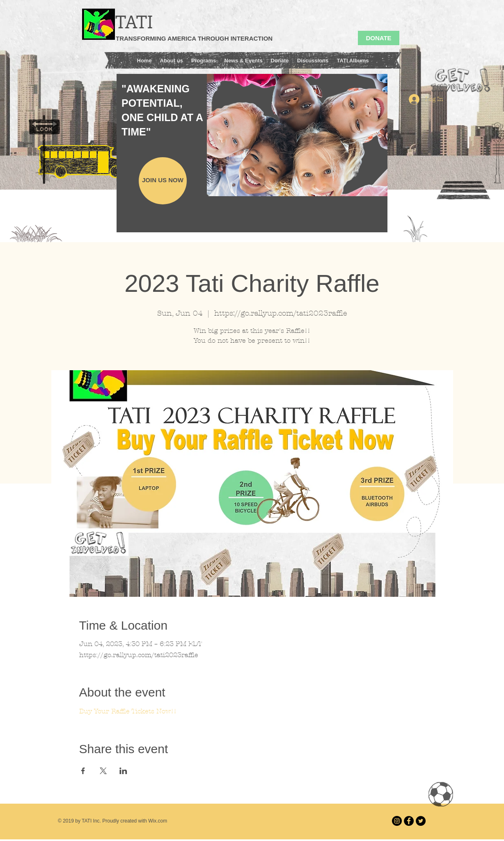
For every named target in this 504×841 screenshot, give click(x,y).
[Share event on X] (103, 771)
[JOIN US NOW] (163, 181)
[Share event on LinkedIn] (123, 771)
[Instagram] (397, 821)
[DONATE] (379, 38)
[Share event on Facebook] (83, 771)
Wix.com (158, 821)
